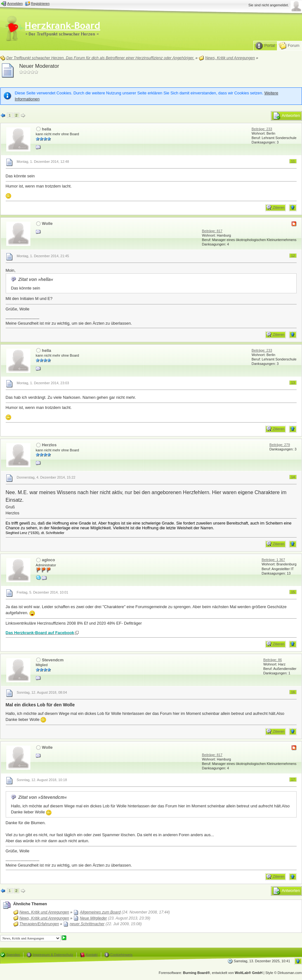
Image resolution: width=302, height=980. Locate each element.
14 (293, 477)
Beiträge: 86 (273, 660)
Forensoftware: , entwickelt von (210, 973)
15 (293, 592)
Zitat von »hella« (36, 279)
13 (293, 383)
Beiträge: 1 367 (273, 560)
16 (293, 692)
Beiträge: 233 (262, 129)
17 (293, 780)
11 (293, 161)
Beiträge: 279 (280, 445)
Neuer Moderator (39, 66)
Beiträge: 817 (212, 231)
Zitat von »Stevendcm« (42, 797)
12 (293, 256)
